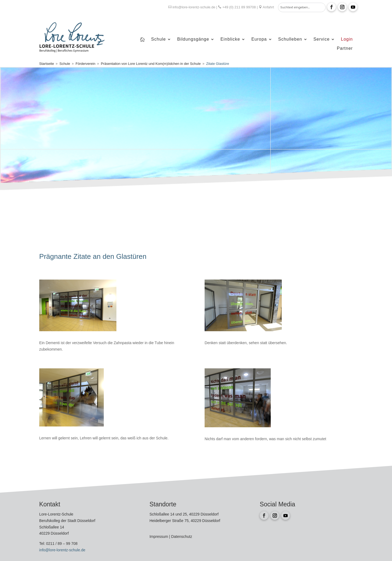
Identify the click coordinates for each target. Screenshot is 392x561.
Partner (345, 49)
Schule (158, 39)
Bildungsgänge (193, 39)
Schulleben (290, 39)
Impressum (159, 537)
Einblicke (230, 39)
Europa (259, 39)
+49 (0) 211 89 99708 (239, 7)
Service (322, 39)
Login (347, 39)
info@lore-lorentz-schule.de (194, 7)
